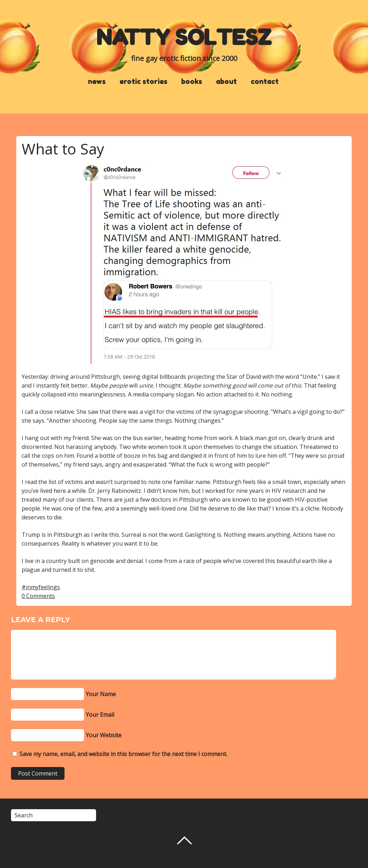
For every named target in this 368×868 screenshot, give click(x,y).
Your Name (101, 694)
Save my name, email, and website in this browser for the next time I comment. (123, 754)
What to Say (63, 149)
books (192, 81)
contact (265, 81)
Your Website (104, 735)
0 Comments (38, 596)
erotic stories (143, 81)
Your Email (100, 715)
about (226, 81)
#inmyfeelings (41, 587)
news (97, 81)
